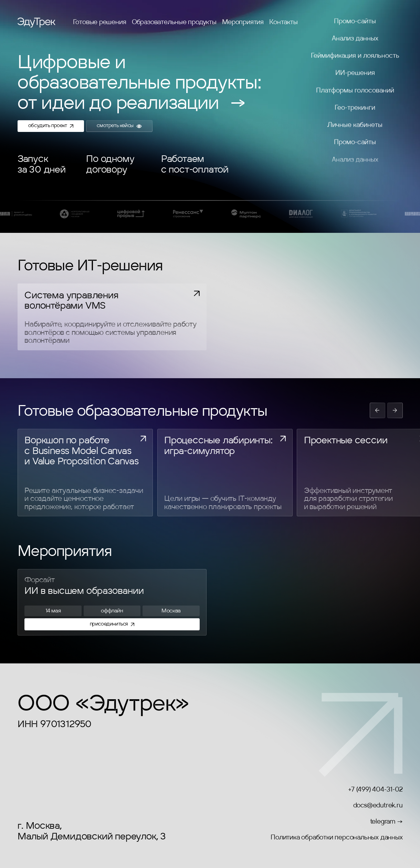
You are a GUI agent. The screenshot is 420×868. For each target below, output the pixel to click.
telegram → (386, 822)
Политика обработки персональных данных (337, 838)
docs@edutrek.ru (378, 806)
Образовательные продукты (174, 22)
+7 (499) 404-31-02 (375, 790)
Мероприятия (243, 22)
